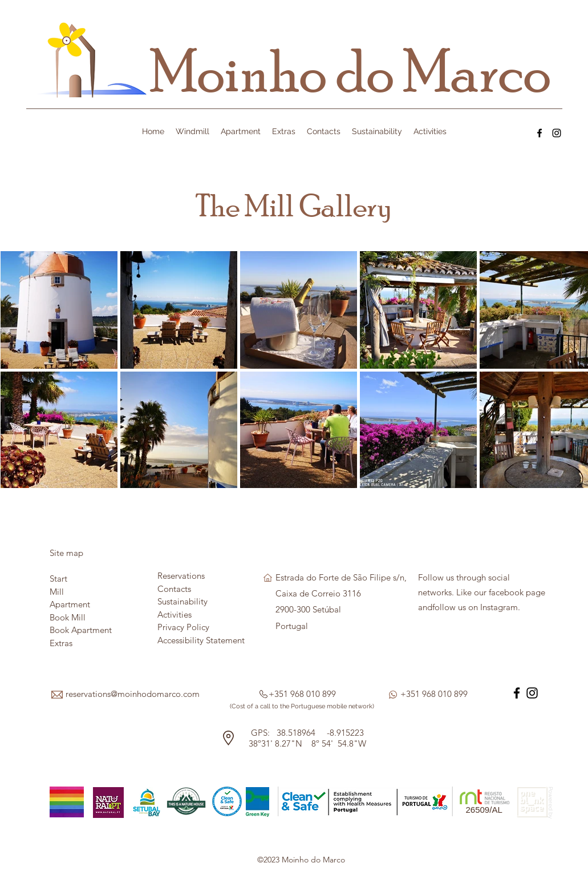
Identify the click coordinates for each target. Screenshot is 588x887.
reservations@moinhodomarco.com (133, 694)
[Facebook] (540, 133)
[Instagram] (557, 133)
